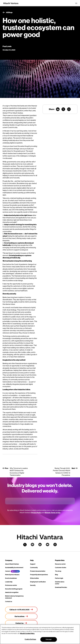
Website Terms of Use (52, 513)
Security (33, 585)
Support (33, 564)
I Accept (49, 639)
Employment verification (38, 582)
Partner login (59, 578)
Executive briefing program (14, 589)
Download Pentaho (61, 587)
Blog (56, 575)
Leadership (9, 582)
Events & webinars (11, 578)
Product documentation (38, 571)
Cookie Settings (30, 639)
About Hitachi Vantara (12, 564)
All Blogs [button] (8, 13)
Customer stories (61, 568)
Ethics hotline (34, 578)
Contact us (9, 601)
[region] (40, 634)
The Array (58, 571)
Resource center (60, 564)
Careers (8, 571)
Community (34, 568)
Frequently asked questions (39, 575)
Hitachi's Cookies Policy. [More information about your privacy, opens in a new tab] (27, 633)
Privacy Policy (36, 513)
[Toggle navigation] (76, 3)
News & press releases (12, 575)
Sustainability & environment (14, 568)
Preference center (11, 585)
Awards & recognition (12, 592)
